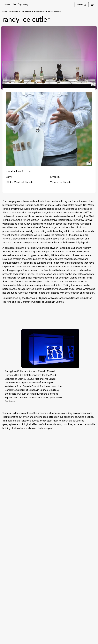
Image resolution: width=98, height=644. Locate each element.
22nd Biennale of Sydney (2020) (33, 12)
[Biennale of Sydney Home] (16, 5)
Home (5, 12)
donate (82, 5)
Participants (14, 12)
